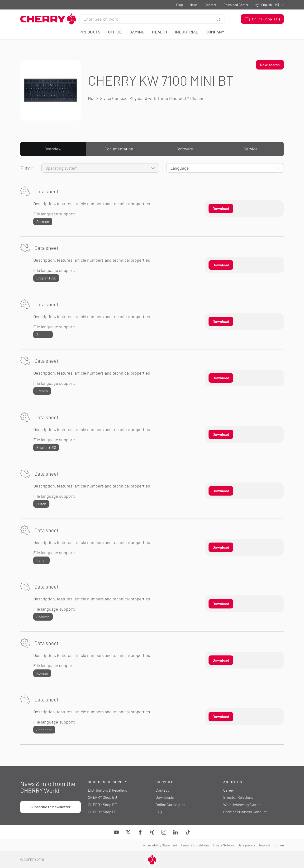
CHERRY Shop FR (102, 812)
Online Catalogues (170, 805)
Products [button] (90, 32)
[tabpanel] (152, 454)
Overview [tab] (53, 149)
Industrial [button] (186, 32)
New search (270, 65)
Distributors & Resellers (107, 790)
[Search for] (146, 19)
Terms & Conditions (195, 845)
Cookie (279, 845)
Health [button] (160, 32)
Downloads (165, 797)
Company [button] (215, 32)
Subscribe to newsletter (50, 807)
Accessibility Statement (160, 845)
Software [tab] (185, 149)
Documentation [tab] (119, 149)
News (194, 5)
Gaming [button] (137, 32)
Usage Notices (224, 845)
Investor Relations (238, 797)
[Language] (225, 168)
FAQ (159, 812)
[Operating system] (100, 168)
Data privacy (247, 845)
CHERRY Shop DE (102, 805)
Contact (211, 5)
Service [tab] (251, 149)
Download (221, 208)
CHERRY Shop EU (102, 797)
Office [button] (115, 32)
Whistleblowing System (242, 805)
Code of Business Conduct (245, 812)
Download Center (236, 5)
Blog (179, 5)
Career (229, 790)
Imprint (265, 845)
